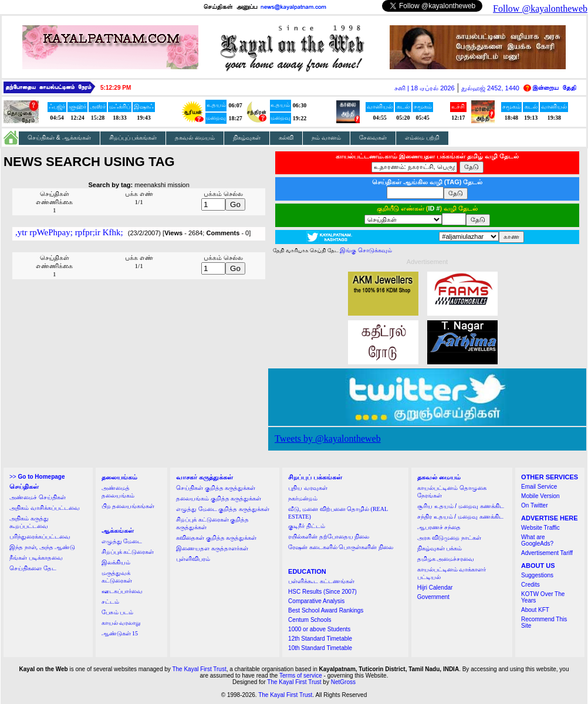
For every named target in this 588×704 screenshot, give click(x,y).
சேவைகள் (373, 138)
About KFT (535, 610)
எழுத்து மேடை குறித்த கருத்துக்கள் (223, 509)
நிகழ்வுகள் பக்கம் (440, 548)
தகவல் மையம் (195, 138)
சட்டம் (110, 602)
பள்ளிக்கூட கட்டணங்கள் (321, 581)
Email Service (539, 487)
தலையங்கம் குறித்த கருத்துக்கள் (219, 498)
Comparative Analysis (316, 601)
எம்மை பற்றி (422, 138)
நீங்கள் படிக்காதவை (36, 558)
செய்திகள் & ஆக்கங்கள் (59, 138)
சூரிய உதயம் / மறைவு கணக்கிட (461, 506)
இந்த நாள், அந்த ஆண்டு (42, 547)
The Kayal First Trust (199, 669)
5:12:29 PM (116, 88)
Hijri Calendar (435, 588)
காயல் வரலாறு (121, 623)
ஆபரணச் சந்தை (439, 527)
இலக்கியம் (116, 562)
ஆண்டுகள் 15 (120, 633)
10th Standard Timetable (320, 648)
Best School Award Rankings (326, 610)
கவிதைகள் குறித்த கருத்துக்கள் (216, 538)
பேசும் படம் (118, 612)
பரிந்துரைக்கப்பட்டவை (40, 537)
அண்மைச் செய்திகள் (38, 497)
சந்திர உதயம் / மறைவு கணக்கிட (460, 517)
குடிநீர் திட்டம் (307, 526)
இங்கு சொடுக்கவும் (366, 250)
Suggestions (537, 575)
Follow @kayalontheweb (540, 9)
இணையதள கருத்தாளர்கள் (212, 548)
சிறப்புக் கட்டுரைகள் (128, 552)
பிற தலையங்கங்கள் (128, 506)
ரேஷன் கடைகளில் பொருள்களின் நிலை (341, 547)
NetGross (343, 682)
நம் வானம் (326, 138)
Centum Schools (310, 620)
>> (37, 477)
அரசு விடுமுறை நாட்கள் (449, 538)
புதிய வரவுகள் (308, 488)
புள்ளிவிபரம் (193, 559)
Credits (530, 585)
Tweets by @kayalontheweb (328, 439)
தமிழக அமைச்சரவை (446, 559)
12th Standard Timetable (320, 639)
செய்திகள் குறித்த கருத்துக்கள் (216, 488)
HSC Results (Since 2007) (322, 592)
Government (433, 597)
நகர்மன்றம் (303, 498)
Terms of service (301, 676)
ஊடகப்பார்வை (122, 591)
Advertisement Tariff (547, 553)
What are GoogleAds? (537, 540)
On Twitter (534, 505)
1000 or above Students (319, 629)
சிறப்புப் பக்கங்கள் (133, 138)
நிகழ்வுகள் (247, 138)
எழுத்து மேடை (122, 541)
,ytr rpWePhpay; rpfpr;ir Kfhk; (69, 232)
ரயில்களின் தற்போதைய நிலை (329, 537)
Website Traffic (540, 528)
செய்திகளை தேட (33, 568)
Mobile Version (540, 496)
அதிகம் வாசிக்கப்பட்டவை (45, 508)
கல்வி (286, 138)
